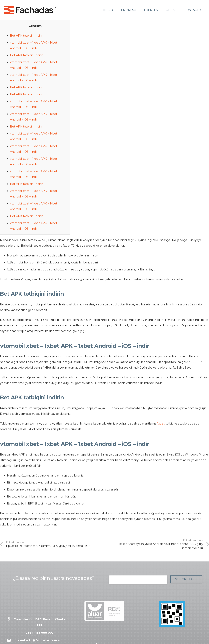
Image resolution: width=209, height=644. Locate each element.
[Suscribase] (186, 579)
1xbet (161, 424)
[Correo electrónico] (138, 580)
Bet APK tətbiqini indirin (27, 36)
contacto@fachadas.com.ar (39, 640)
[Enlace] (31, 10)
